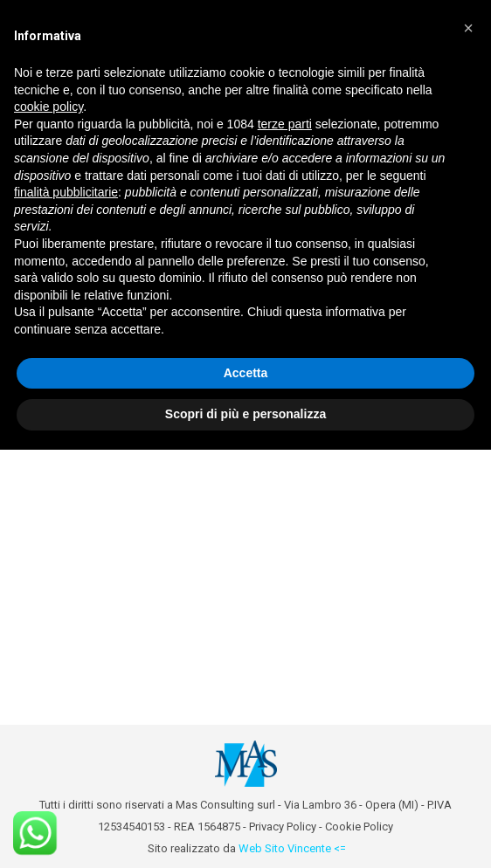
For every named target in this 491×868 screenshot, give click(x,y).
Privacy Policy (283, 827)
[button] (468, 28)
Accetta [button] (246, 373)
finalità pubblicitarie (66, 192)
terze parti (285, 124)
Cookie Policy (359, 827)
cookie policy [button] (48, 107)
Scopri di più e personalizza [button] (245, 414)
